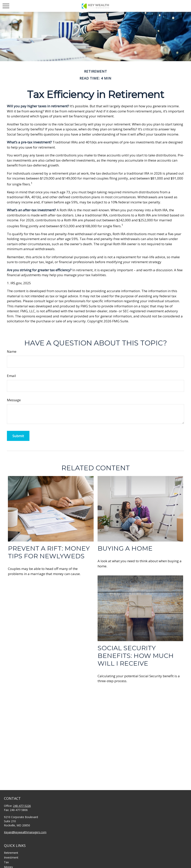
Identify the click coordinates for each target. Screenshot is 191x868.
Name (12, 351)
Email (11, 376)
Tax (6, 862)
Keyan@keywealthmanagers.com (25, 832)
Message (14, 400)
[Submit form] (18, 436)
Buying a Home (125, 548)
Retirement (11, 853)
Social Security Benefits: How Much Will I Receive (136, 656)
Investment (11, 857)
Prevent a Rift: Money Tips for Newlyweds (49, 552)
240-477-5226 (22, 806)
